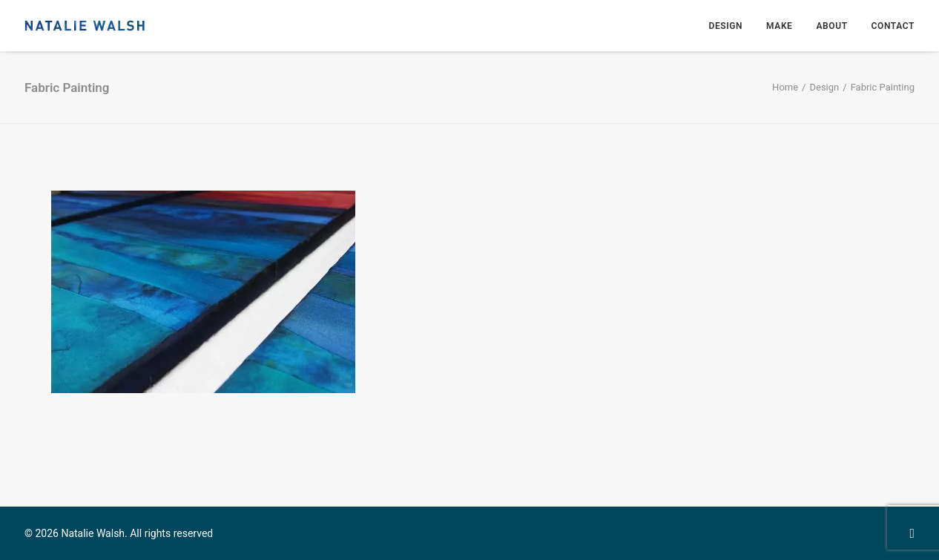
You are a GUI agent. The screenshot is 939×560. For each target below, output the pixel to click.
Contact (893, 26)
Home (785, 87)
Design (725, 26)
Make (779, 26)
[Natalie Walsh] (85, 26)
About (831, 26)
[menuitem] (731, 26)
